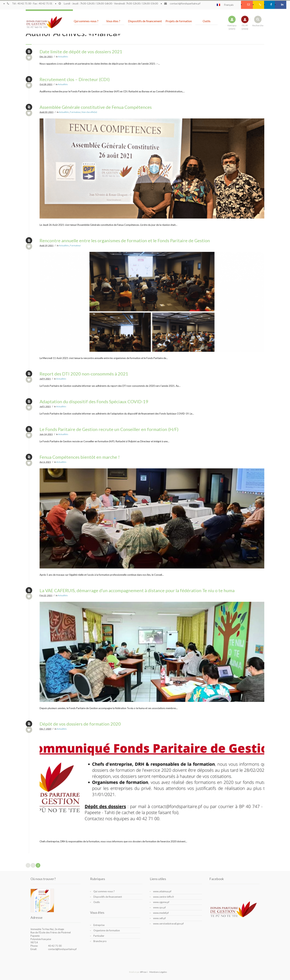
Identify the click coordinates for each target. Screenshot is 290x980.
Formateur (75, 112)
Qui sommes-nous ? (104, 891)
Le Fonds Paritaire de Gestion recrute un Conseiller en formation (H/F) (109, 429)
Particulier (99, 936)
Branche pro (100, 941)
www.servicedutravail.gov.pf (168, 924)
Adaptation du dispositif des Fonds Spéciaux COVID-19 (94, 401)
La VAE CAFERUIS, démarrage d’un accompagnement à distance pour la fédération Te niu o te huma (137, 590)
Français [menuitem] (229, 5)
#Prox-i (144, 972)
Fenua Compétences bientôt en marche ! (80, 457)
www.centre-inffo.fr (164, 897)
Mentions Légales (158, 972)
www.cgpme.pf (161, 902)
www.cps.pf (159, 907)
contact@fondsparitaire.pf (62, 949)
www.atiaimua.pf (162, 891)
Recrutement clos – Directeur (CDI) (75, 79)
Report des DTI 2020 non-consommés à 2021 (84, 374)
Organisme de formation (107, 930)
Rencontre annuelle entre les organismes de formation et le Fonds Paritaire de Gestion (125, 240)
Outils (97, 902)
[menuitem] (227, 5)
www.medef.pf (161, 913)
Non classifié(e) (89, 112)
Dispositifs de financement (108, 897)
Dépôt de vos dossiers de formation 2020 (80, 724)
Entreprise (99, 925)
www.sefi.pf (159, 918)
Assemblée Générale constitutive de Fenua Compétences (96, 107)
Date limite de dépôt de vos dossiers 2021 (81, 52)
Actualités (63, 57)
